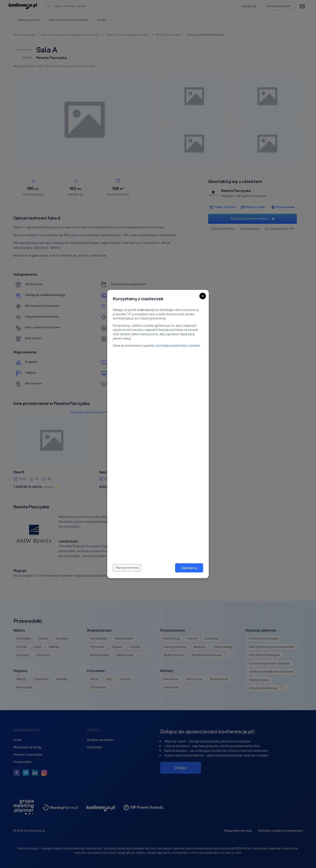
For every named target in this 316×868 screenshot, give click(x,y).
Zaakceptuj (189, 568)
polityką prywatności (172, 346)
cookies (194, 346)
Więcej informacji (127, 568)
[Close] (203, 296)
